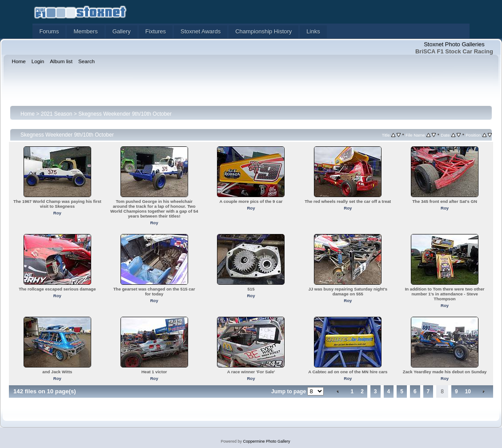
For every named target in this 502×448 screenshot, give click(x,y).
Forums (49, 31)
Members (85, 31)
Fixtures (156, 31)
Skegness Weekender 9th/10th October (125, 114)
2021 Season (57, 114)
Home (28, 114)
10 (468, 391)
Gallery (122, 31)
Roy (57, 213)
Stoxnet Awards (201, 31)
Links (313, 31)
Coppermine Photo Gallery (266, 441)
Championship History (263, 31)
